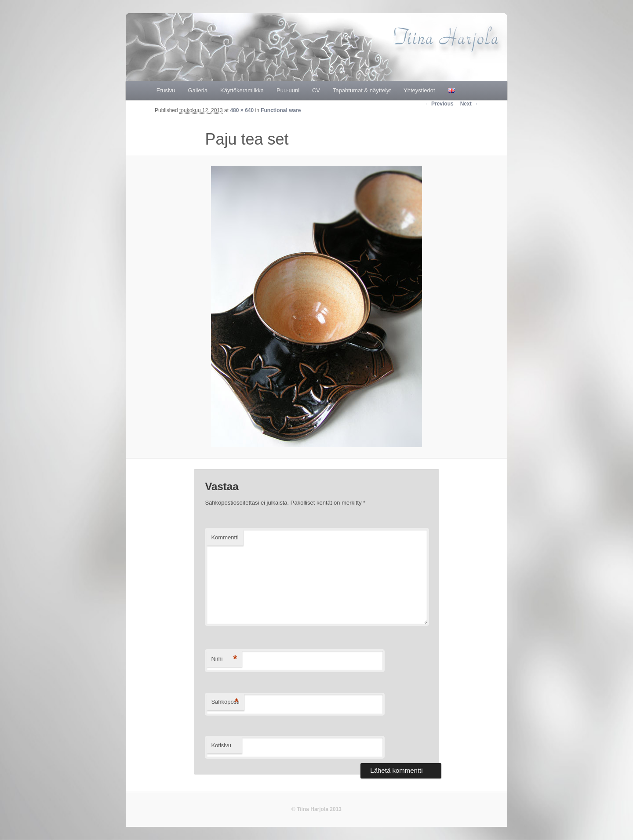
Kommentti (225, 537)
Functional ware (281, 110)
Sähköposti (225, 702)
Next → (469, 104)
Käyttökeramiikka (242, 90)
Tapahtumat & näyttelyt (362, 90)
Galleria (198, 90)
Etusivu (166, 90)
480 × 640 (242, 110)
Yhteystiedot (419, 90)
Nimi (224, 659)
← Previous (439, 104)
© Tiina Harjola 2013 (316, 809)
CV (316, 90)
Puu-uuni (288, 90)
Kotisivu (221, 745)
